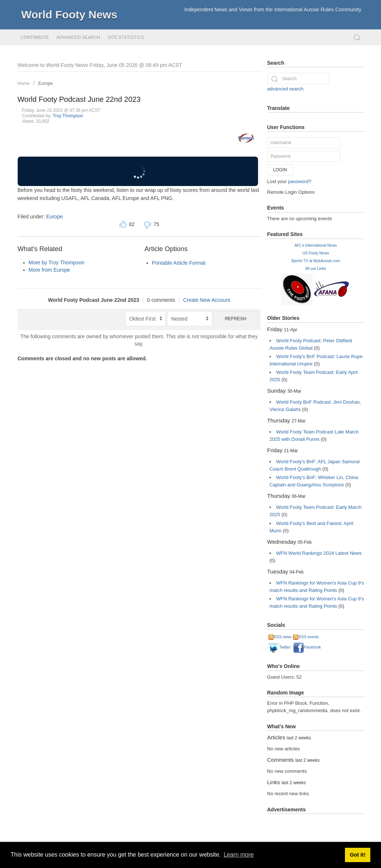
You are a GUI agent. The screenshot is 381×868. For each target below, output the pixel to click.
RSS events (306, 637)
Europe (46, 83)
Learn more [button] (239, 855)
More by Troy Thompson (57, 262)
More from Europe (50, 270)
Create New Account (207, 300)
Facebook (307, 647)
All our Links (316, 269)
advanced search (285, 89)
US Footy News (315, 253)
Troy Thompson (68, 116)
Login (280, 170)
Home (24, 83)
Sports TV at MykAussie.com (316, 261)
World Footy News (69, 15)
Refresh (236, 319)
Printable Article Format (179, 263)
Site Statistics (126, 37)
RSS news (280, 637)
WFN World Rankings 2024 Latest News (319, 553)
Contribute (35, 37)
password (299, 181)
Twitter (280, 647)
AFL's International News (316, 245)
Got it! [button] (357, 855)
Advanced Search (78, 37)
